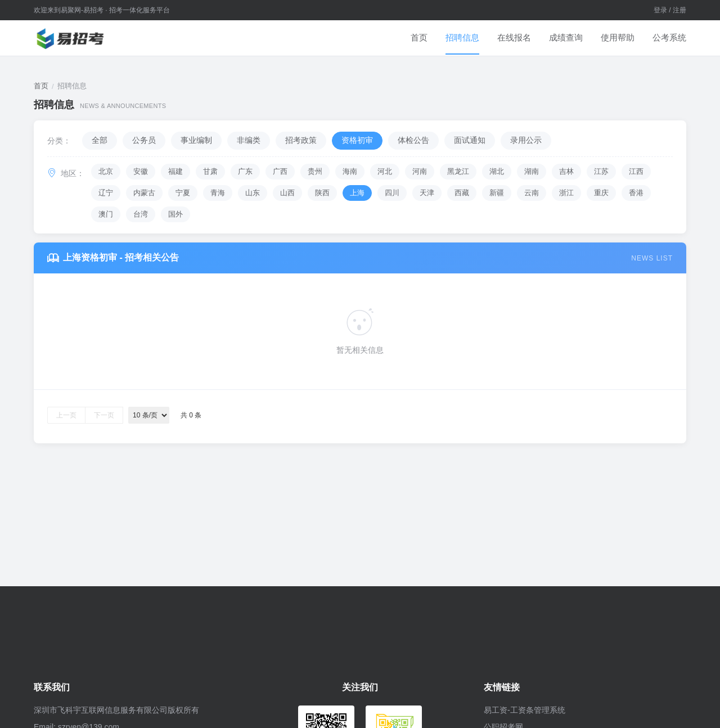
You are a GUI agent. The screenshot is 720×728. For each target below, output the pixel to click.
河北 (385, 171)
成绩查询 (566, 37)
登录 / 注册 (670, 10)
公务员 (144, 140)
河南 (420, 171)
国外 (175, 214)
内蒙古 (144, 193)
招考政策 (301, 140)
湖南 (532, 171)
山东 (253, 193)
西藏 (462, 193)
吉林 (566, 171)
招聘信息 (462, 37)
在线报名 (514, 37)
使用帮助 (618, 37)
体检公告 (413, 140)
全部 (100, 140)
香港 (636, 193)
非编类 (249, 140)
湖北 (497, 171)
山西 (287, 193)
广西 (280, 171)
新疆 (497, 193)
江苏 (601, 171)
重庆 (601, 193)
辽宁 (106, 193)
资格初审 (357, 140)
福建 (175, 171)
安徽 (141, 171)
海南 (350, 171)
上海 (357, 193)
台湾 (141, 214)
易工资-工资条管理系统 (525, 710)
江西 (636, 171)
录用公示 (526, 140)
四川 (392, 193)
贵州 (315, 171)
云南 (532, 193)
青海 (218, 193)
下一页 (104, 415)
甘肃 (210, 171)
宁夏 (183, 193)
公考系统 (669, 37)
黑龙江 (458, 171)
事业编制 (196, 140)
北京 (106, 171)
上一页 (66, 415)
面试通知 (470, 140)
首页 (419, 37)
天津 (427, 193)
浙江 (566, 193)
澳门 (106, 214)
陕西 (322, 193)
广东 (245, 171)
